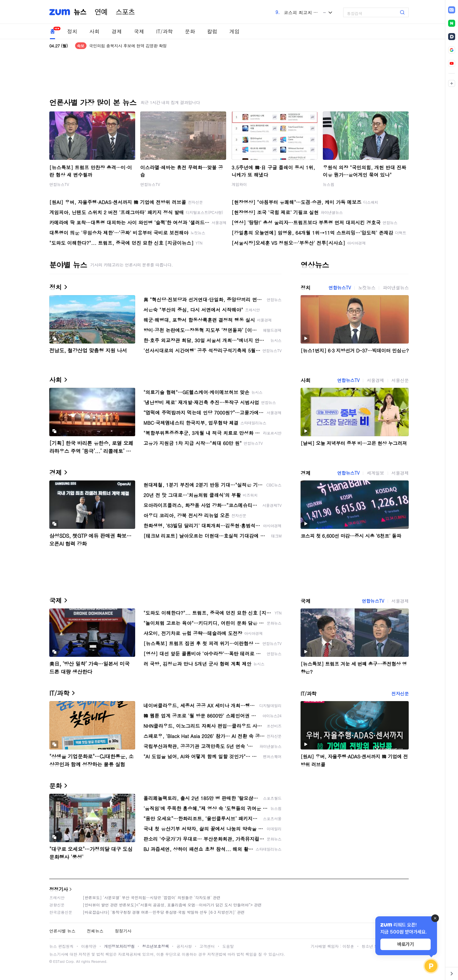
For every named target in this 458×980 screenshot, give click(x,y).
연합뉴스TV (59, 184)
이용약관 (89, 946)
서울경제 (375, 380)
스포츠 (125, 12)
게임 (234, 31)
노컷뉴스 (367, 288)
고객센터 (207, 946)
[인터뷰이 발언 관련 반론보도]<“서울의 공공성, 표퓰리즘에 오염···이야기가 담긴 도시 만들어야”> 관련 (172, 905)
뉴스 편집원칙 (61, 946)
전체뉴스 (95, 931)
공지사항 (184, 946)
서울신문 (400, 380)
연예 (101, 12)
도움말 (228, 946)
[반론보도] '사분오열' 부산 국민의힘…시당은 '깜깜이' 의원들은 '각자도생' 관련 (152, 897)
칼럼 (212, 31)
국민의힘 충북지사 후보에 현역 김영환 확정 (128, 46)
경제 (117, 31)
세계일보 (375, 473)
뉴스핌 (329, 184)
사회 (94, 31)
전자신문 (400, 693)
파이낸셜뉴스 (396, 288)
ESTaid (59, 961)
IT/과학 (164, 31)
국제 (139, 31)
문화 (190, 31)
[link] (452, 10)
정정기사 (59, 889)
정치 (72, 31)
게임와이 (239, 184)
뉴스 (80, 12)
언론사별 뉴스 (62, 931)
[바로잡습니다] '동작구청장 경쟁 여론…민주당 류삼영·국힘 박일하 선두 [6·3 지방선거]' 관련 (164, 912)
